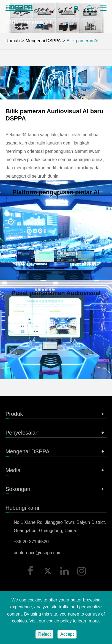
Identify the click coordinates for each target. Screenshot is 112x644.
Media (56, 472)
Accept (67, 634)
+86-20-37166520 (31, 543)
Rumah (13, 41)
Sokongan (56, 491)
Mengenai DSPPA (43, 41)
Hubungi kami (22, 509)
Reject (44, 634)
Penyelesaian (56, 434)
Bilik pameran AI (83, 41)
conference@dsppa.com (38, 554)
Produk (56, 416)
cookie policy (59, 621)
